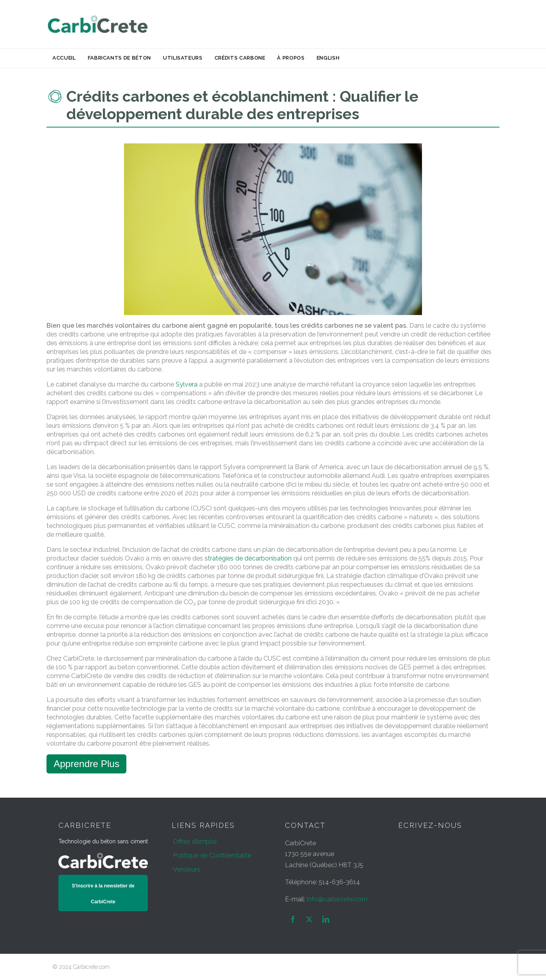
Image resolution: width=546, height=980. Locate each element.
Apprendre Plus (86, 764)
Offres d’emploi (195, 842)
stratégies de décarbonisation (248, 558)
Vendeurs (187, 869)
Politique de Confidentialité (212, 855)
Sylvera (187, 384)
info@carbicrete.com (337, 899)
